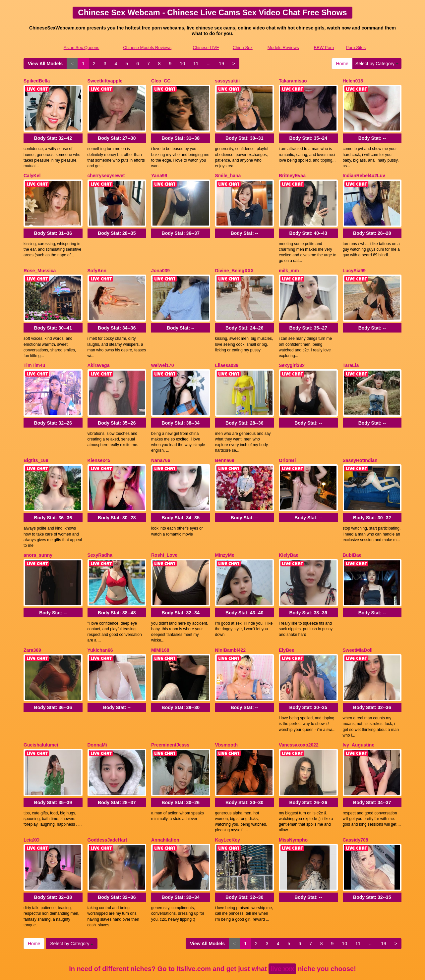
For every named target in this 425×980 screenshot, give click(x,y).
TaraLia (351, 354)
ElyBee (287, 627)
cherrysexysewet (106, 172)
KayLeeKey (228, 809)
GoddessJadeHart (107, 809)
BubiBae (352, 536)
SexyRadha (100, 536)
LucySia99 (354, 263)
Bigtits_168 (36, 445)
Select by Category (377, 64)
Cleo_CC (161, 81)
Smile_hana (228, 172)
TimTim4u (34, 354)
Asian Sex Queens (82, 48)
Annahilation (165, 809)
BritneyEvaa (292, 172)
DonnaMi (97, 718)
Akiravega (99, 354)
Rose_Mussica (40, 263)
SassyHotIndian (360, 445)
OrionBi (287, 445)
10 (182, 64)
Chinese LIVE (206, 48)
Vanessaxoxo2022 (299, 718)
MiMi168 (160, 627)
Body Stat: (53, 134)
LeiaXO (31, 809)
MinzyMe (225, 536)
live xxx (282, 935)
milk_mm (289, 263)
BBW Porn (324, 48)
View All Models (45, 64)
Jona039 (160, 263)
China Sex (243, 48)
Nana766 (161, 445)
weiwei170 (163, 354)
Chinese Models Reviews (147, 48)
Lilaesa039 (227, 354)
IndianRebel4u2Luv (364, 172)
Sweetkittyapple (105, 81)
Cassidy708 (356, 809)
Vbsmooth (226, 718)
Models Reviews (283, 48)
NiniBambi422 (231, 627)
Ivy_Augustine (359, 718)
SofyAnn (97, 263)
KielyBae (289, 536)
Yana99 (159, 172)
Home (342, 64)
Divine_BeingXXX (235, 263)
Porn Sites (356, 48)
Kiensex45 (99, 445)
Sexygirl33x (292, 354)
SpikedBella (37, 81)
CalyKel (32, 172)
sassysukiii (228, 81)
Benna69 (225, 445)
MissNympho (293, 809)
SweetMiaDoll (358, 627)
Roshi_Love (164, 536)
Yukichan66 (100, 627)
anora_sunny (38, 536)
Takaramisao (293, 81)
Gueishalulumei (41, 718)
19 (221, 64)
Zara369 (32, 627)
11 (196, 64)
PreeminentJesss (170, 718)
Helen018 (353, 81)
